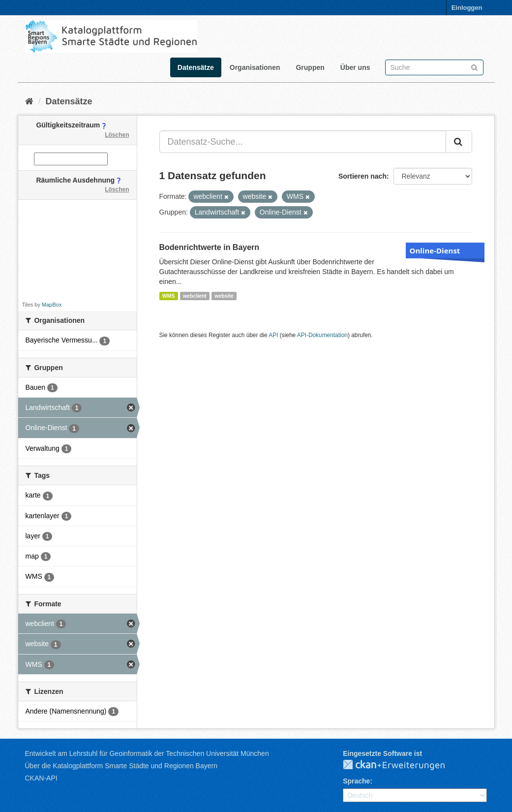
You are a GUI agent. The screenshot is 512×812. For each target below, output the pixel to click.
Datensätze (196, 67)
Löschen (117, 135)
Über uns (355, 67)
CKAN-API (41, 778)
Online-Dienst (435, 250)
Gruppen (310, 67)
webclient (195, 296)
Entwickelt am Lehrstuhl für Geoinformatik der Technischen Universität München (147, 753)
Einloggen (467, 8)
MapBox (52, 305)
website (224, 296)
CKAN (402, 765)
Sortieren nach (362, 176)
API (273, 335)
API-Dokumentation (322, 335)
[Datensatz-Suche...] (303, 142)
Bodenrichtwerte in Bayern (210, 247)
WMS (169, 296)
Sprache (356, 781)
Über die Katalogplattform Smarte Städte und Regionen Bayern (121, 766)
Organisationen (255, 67)
